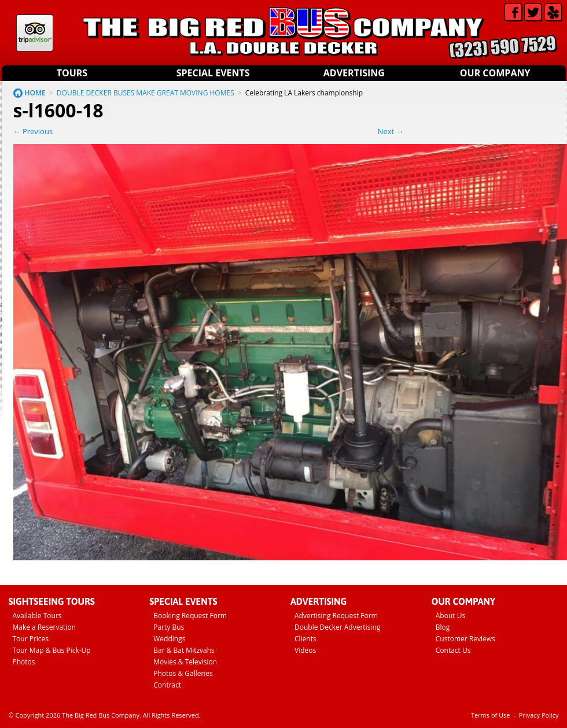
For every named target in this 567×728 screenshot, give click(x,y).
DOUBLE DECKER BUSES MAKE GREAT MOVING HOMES (146, 93)
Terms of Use (491, 715)
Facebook (513, 12)
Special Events (213, 73)
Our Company (495, 73)
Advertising (354, 73)
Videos (305, 650)
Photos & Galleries (183, 673)
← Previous (33, 131)
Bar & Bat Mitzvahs (184, 650)
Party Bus (169, 627)
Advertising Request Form (336, 616)
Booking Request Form (190, 616)
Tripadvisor (35, 33)
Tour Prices (31, 639)
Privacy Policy (539, 715)
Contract (167, 685)
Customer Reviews (465, 639)
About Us (450, 616)
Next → (391, 131)
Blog (443, 627)
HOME (35, 93)
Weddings (169, 639)
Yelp (553, 12)
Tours (72, 73)
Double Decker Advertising (337, 627)
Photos (24, 662)
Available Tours (37, 616)
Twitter (533, 12)
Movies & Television (185, 662)
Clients (305, 639)
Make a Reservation (44, 627)
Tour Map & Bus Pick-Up (52, 650)
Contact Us (453, 650)
